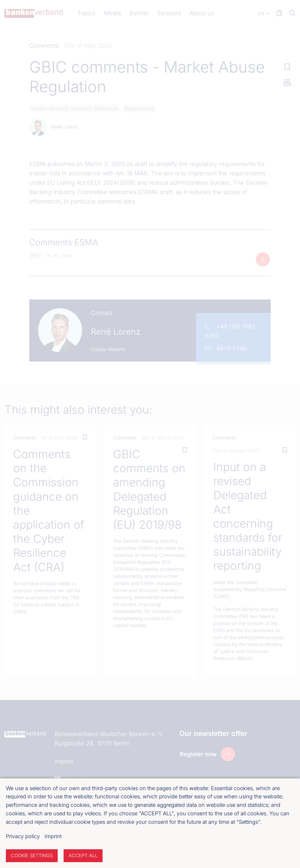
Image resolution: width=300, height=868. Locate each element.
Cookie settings (32, 855)
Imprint (53, 836)
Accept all (83, 855)
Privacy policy (23, 836)
